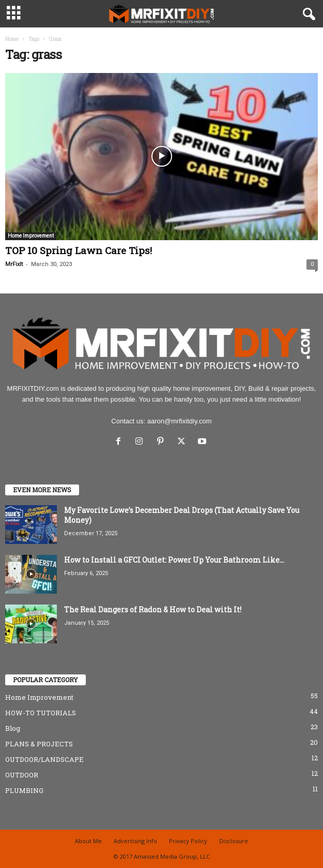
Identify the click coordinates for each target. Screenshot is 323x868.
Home (12, 39)
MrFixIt (14, 264)
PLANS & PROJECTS (39, 744)
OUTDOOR (22, 775)
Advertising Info (135, 841)
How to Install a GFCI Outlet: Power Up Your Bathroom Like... (174, 560)
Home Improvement (31, 236)
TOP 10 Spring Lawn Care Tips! (79, 250)
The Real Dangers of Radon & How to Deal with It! (153, 609)
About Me (88, 841)
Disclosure (234, 841)
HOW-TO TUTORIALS (41, 713)
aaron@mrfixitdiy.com (180, 421)
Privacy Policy (188, 841)
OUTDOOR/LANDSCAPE (44, 759)
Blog (13, 728)
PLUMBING (24, 790)
